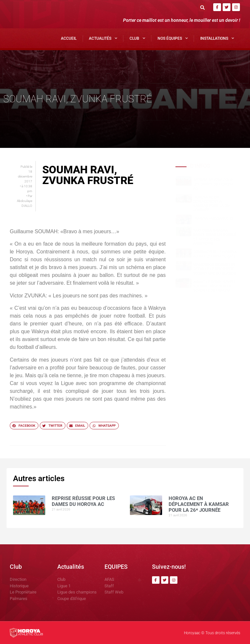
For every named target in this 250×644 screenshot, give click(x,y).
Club (137, 38)
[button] (203, 7)
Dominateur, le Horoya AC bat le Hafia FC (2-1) (215, 254)
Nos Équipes (173, 38)
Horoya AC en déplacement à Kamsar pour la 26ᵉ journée (212, 204)
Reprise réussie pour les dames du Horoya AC (213, 184)
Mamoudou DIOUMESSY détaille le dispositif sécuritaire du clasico (215, 269)
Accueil (69, 38)
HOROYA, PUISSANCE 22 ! (214, 218)
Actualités (103, 38)
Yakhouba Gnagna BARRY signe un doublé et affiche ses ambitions (215, 237)
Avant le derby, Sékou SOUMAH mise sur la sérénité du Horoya (214, 286)
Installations (217, 38)
